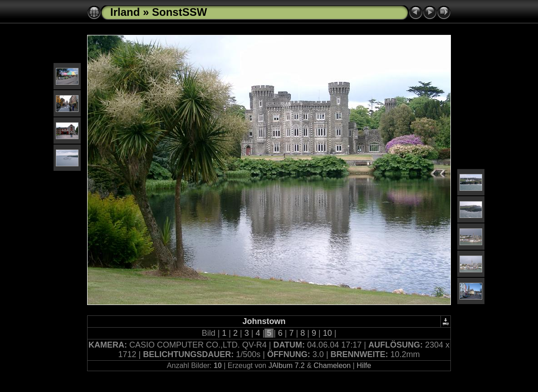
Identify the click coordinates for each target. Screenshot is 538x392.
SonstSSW (179, 12)
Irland (125, 12)
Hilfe (364, 365)
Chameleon (332, 365)
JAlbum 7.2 (287, 365)
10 (328, 333)
